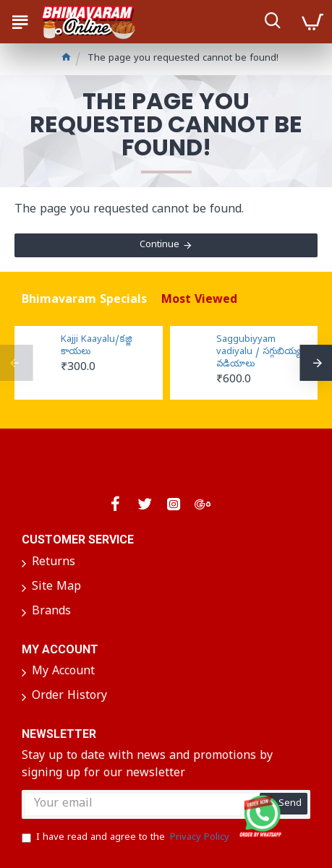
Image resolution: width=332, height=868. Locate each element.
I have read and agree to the (127, 838)
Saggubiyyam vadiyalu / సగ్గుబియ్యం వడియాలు (261, 353)
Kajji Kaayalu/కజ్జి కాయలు (97, 347)
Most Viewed (199, 301)
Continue (159, 245)
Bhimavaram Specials (84, 301)
